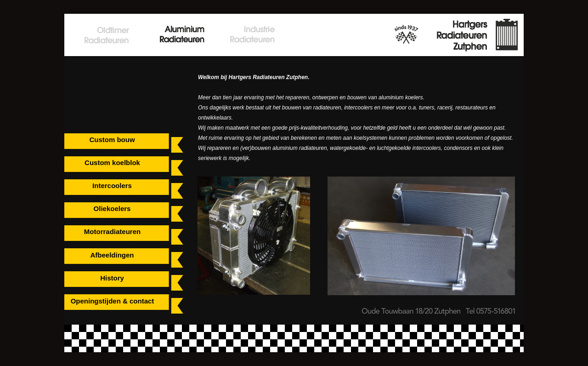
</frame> (96, 80)
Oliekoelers (112, 209)
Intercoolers (112, 186)
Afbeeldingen (112, 255)
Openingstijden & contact (113, 301)
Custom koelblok (112, 163)
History (112, 278)
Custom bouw (112, 140)
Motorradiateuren (112, 232)
